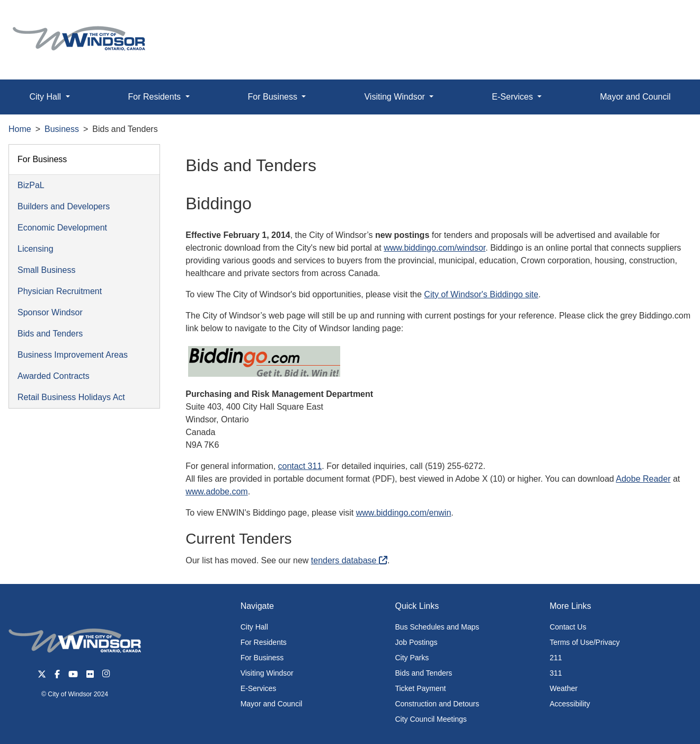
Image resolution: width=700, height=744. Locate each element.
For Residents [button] (156, 97)
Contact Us (568, 627)
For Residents (264, 642)
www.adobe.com (216, 491)
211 (556, 658)
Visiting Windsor (267, 673)
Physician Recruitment (60, 291)
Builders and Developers (64, 206)
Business (62, 129)
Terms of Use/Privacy (584, 642)
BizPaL (31, 185)
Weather (564, 688)
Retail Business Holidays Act (71, 397)
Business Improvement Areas (73, 355)
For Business (42, 159)
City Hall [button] (46, 97)
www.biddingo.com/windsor (435, 248)
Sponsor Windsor (50, 312)
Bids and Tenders (50, 334)
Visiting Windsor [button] (396, 97)
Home (20, 129)
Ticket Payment (420, 688)
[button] (668, 19)
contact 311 (300, 466)
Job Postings (416, 642)
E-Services (259, 688)
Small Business (46, 270)
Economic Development (62, 228)
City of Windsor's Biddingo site (481, 294)
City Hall (254, 627)
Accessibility (570, 704)
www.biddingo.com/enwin (404, 513)
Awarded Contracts (54, 376)
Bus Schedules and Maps (437, 627)
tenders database (349, 560)
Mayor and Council (635, 97)
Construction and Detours (437, 704)
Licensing (36, 249)
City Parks (412, 658)
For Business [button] (274, 97)
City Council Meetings (431, 719)
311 (556, 673)
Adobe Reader (643, 479)
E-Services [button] (513, 97)
